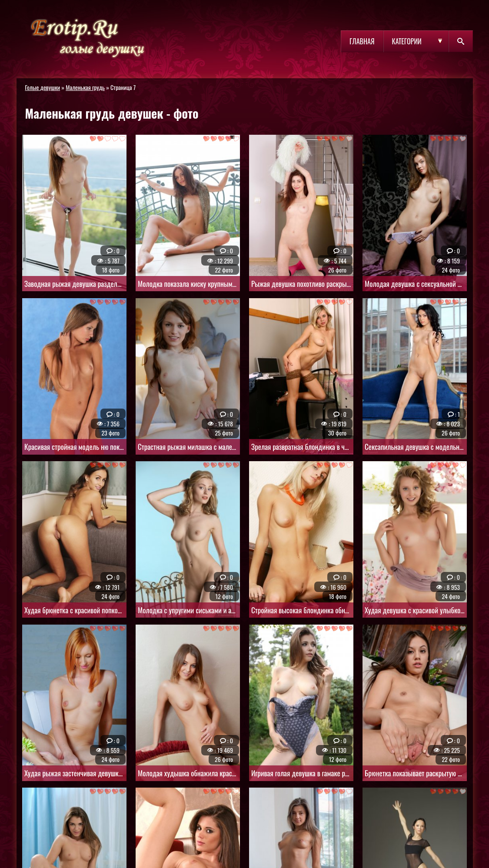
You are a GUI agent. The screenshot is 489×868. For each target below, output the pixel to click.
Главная (362, 41)
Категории (407, 41)
